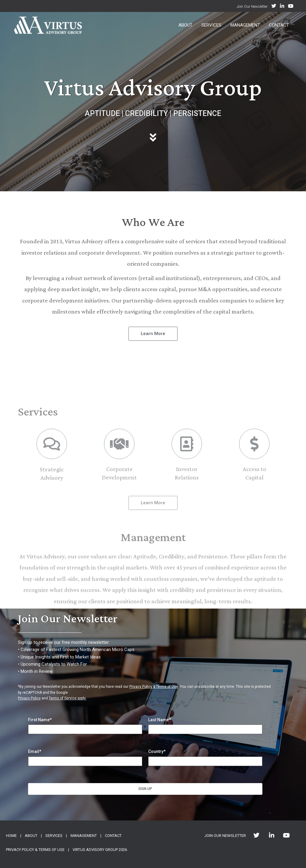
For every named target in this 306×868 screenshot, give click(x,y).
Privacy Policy (29, 698)
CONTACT (113, 836)
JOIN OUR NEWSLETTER (225, 836)
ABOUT (31, 836)
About (185, 25)
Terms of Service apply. (68, 698)
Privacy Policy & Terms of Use (154, 687)
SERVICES (54, 836)
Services (211, 25)
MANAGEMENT (84, 836)
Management (245, 25)
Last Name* (160, 720)
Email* (35, 751)
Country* (157, 751)
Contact (279, 25)
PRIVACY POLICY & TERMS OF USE (35, 850)
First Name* (40, 720)
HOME (11, 836)
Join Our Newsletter (252, 7)
